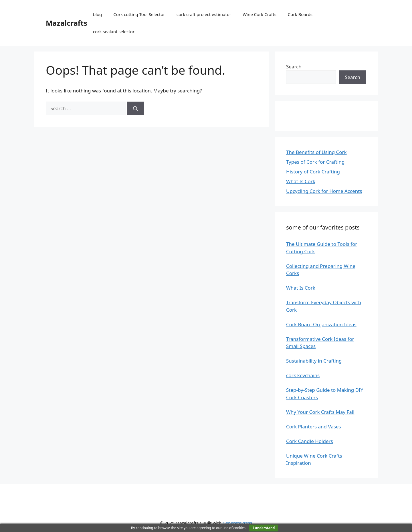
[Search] (135, 108)
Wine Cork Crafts (260, 14)
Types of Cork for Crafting (315, 162)
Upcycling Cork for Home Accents (324, 191)
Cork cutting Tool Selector (139, 14)
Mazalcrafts (67, 23)
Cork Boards (300, 14)
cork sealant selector (114, 31)
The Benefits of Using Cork (316, 152)
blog (97, 14)
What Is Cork (301, 181)
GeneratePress (237, 523)
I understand (264, 528)
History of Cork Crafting (313, 172)
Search (294, 67)
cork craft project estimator (204, 14)
